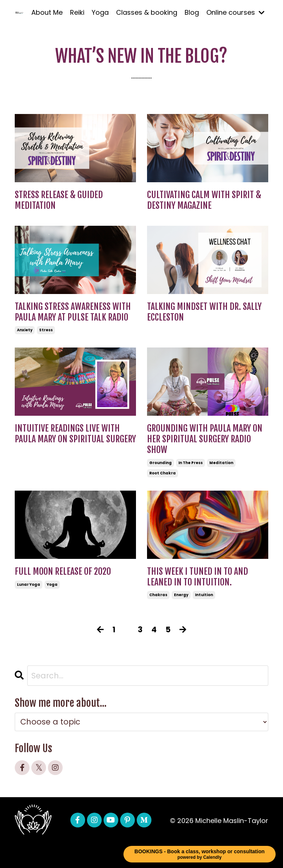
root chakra (163, 473)
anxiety (25, 330)
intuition (204, 595)
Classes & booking (147, 12)
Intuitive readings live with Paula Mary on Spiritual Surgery (75, 434)
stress (46, 330)
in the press (191, 463)
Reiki (77, 12)
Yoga (100, 12)
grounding (160, 463)
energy (181, 595)
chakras (158, 595)
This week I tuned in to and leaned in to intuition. (198, 577)
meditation (221, 463)
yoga (52, 585)
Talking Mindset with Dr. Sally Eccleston (204, 312)
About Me (47, 12)
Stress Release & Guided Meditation (59, 200)
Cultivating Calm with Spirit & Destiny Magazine (204, 200)
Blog (192, 12)
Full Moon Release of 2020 (63, 572)
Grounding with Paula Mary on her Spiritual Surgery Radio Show (205, 439)
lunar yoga (29, 585)
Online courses (235, 12)
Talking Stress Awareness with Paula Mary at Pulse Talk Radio (73, 312)
